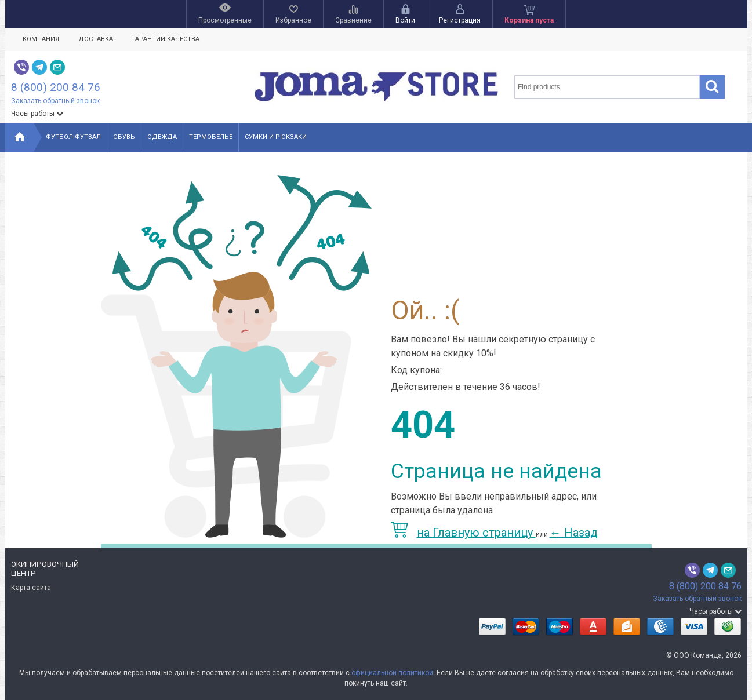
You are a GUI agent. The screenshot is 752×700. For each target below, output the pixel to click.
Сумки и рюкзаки (276, 137)
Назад (574, 533)
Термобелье (211, 137)
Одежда (162, 137)
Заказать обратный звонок (55, 101)
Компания (41, 39)
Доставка (96, 39)
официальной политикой (392, 673)
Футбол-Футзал (73, 137)
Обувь (124, 137)
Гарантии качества (166, 39)
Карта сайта (31, 588)
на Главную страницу (463, 533)
